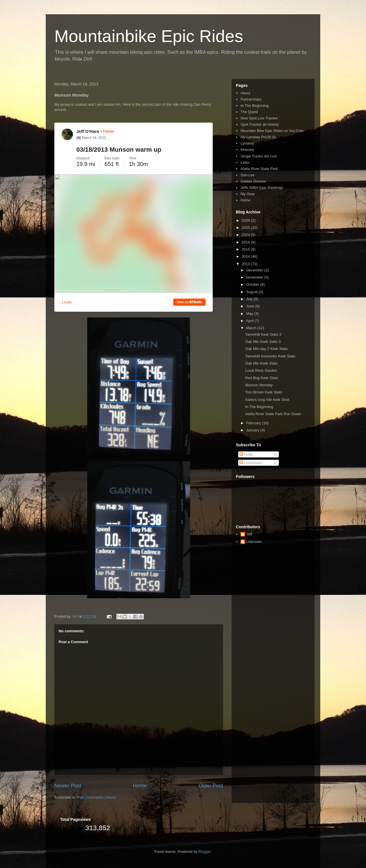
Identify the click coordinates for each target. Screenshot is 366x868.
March (252, 328)
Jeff (249, 534)
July (250, 299)
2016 (246, 242)
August (252, 292)
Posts (246, 454)
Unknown (254, 542)
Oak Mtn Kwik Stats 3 (263, 342)
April (250, 321)
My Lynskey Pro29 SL (258, 137)
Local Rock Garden (261, 370)
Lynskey (247, 143)
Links (245, 162)
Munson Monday (259, 385)
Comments (250, 463)
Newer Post (68, 786)
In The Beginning (254, 106)
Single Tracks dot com (259, 156)
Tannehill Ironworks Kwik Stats (270, 356)
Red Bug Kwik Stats (261, 378)
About (245, 93)
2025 (246, 228)
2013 (246, 264)
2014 (246, 256)
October (253, 284)
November (255, 277)
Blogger (205, 852)
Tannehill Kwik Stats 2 (263, 334)
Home (140, 786)
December (255, 270)
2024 (246, 235)
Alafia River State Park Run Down (273, 414)
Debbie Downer (253, 181)
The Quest (249, 112)
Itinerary (247, 150)
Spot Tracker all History (260, 124)
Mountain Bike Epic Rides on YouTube (272, 131)
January (253, 430)
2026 (246, 220)
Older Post (211, 786)
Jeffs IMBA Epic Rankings (262, 188)
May (250, 314)
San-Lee (247, 175)
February (254, 423)
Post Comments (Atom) (97, 797)
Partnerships (251, 99)
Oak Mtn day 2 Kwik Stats (266, 349)
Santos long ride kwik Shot (267, 400)
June (251, 306)
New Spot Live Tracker (259, 118)
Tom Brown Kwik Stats (263, 392)
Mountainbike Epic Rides (149, 36)
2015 (246, 249)
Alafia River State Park (259, 169)
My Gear (248, 194)
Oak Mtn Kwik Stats (261, 363)
